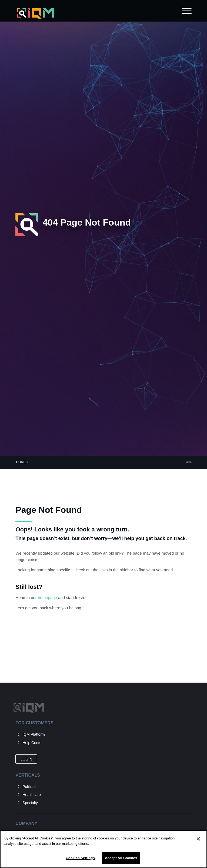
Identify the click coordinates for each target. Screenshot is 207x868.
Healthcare (32, 795)
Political (29, 787)
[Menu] (184, 11)
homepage (48, 598)
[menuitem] (184, 11)
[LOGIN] (26, 759)
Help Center (33, 743)
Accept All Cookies (121, 858)
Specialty (30, 803)
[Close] (198, 839)
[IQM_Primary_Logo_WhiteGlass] (86, 13)
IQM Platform (34, 734)
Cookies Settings (80, 858)
